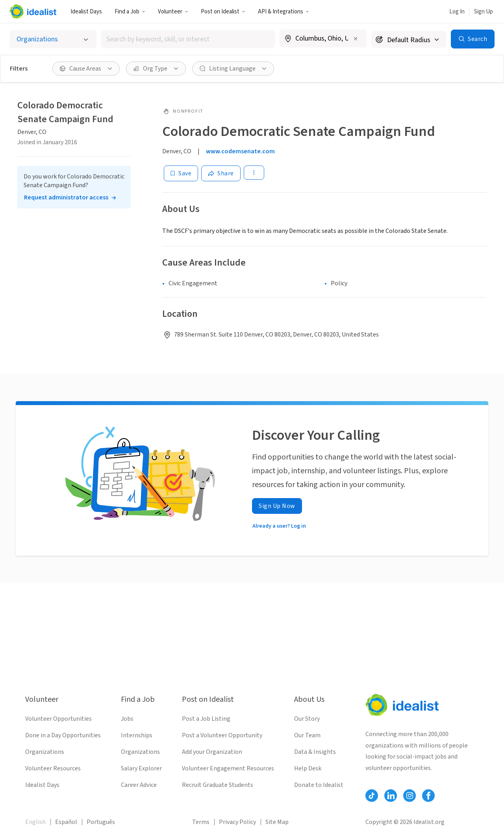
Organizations (45, 752)
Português (101, 822)
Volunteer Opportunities (58, 719)
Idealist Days (86, 12)
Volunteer (173, 12)
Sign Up (484, 12)
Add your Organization (212, 752)
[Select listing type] (53, 39)
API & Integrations (283, 12)
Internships (137, 735)
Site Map (277, 822)
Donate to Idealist (319, 785)
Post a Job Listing (206, 719)
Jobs (127, 719)
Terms (201, 822)
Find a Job (130, 12)
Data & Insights (315, 752)
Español (66, 822)
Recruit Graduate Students (218, 785)
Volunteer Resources (53, 768)
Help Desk (308, 768)
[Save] (181, 173)
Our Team (307, 735)
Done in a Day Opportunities (63, 735)
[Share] (221, 173)
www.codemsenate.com (240, 151)
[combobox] (188, 39)
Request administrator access (66, 197)
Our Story (307, 719)
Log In (457, 12)
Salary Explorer (141, 768)
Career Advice (139, 785)
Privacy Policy (237, 822)
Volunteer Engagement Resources (228, 768)
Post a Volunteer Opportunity (222, 735)
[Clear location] (356, 39)
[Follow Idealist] (372, 796)
